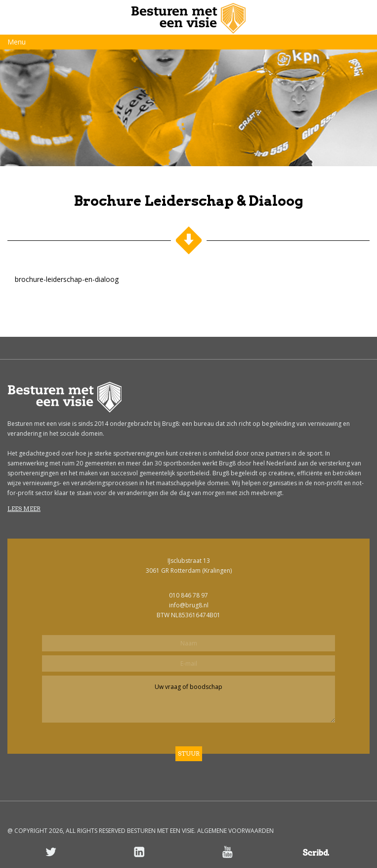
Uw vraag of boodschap (188, 699)
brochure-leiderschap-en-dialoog (67, 279)
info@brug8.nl (189, 605)
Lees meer (24, 509)
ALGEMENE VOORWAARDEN (235, 831)
